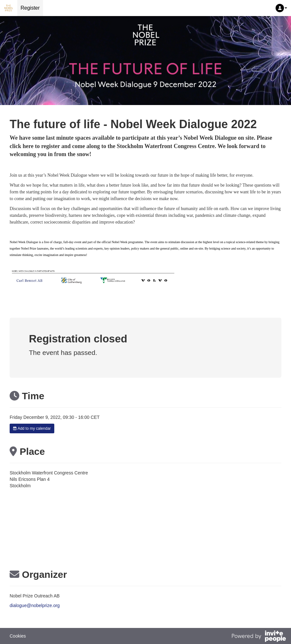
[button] (281, 8)
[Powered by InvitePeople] (259, 637)
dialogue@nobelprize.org (35, 605)
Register (30, 8)
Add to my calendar (32, 428)
